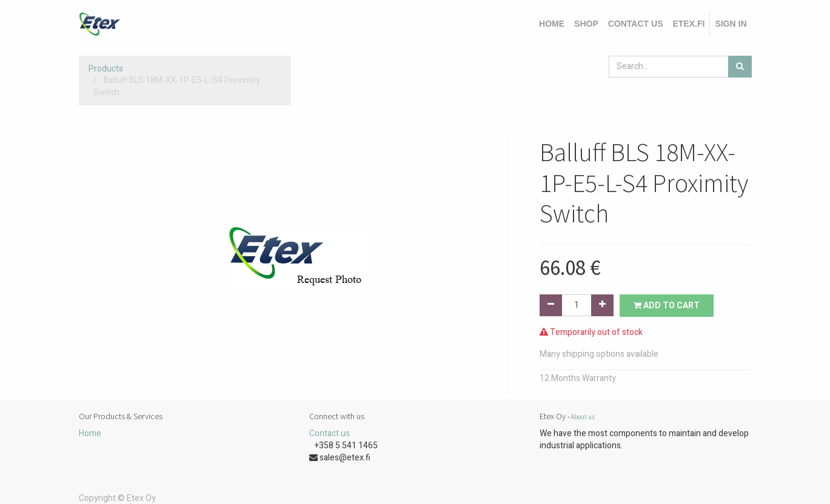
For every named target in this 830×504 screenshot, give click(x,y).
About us (583, 417)
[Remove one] (551, 305)
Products (106, 69)
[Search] (740, 67)
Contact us (330, 433)
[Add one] (602, 305)
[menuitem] (552, 24)
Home (90, 433)
